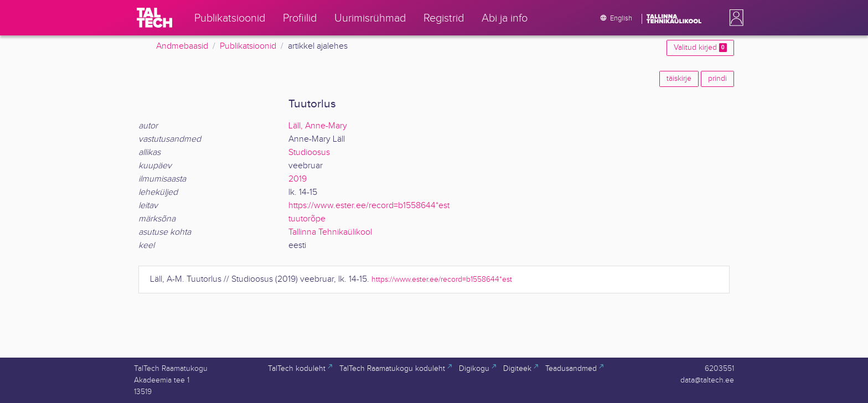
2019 (298, 179)
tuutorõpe (307, 219)
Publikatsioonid (248, 46)
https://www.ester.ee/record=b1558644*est (369, 206)
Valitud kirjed (700, 48)
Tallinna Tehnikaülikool (330, 232)
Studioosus (309, 153)
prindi (717, 79)
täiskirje (679, 79)
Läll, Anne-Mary (318, 126)
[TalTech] (154, 18)
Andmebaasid (182, 46)
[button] (734, 18)
